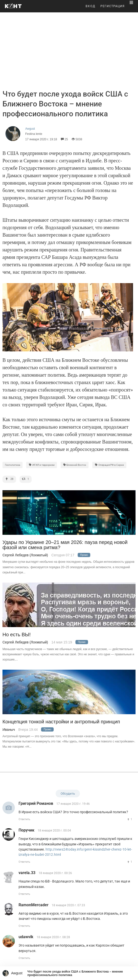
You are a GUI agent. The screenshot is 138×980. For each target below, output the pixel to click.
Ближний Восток (75, 465)
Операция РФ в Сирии (109, 465)
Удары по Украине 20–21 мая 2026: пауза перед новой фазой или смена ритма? (65, 545)
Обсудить (68, 794)
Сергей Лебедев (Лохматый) (25, 555)
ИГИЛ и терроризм (42, 465)
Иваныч (9, 730)
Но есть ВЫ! (17, 635)
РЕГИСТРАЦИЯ (113, 6)
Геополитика (12, 465)
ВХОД (91, 6)
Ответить (24, 819)
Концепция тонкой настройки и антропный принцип (61, 722)
